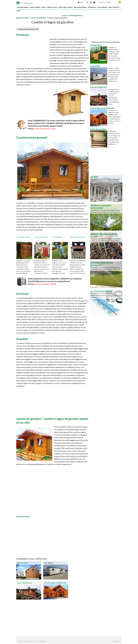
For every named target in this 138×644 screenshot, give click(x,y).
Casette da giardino (38, 18)
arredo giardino (35, 7)
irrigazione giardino (80, 7)
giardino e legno (52, 7)
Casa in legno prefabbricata (55, 583)
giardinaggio (92, 7)
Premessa (23, 35)
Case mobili (48, 563)
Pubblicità (116, 641)
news (19, 11)
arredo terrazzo (114, 7)
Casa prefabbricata (24, 583)
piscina (44, 7)
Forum (81, 2)
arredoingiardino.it (75, 15)
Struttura (22, 294)
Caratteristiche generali (32, 137)
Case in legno (22, 563)
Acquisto (22, 339)
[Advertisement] (39, 15)
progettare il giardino (66, 7)
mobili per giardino (23, 7)
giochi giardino (102, 7)
